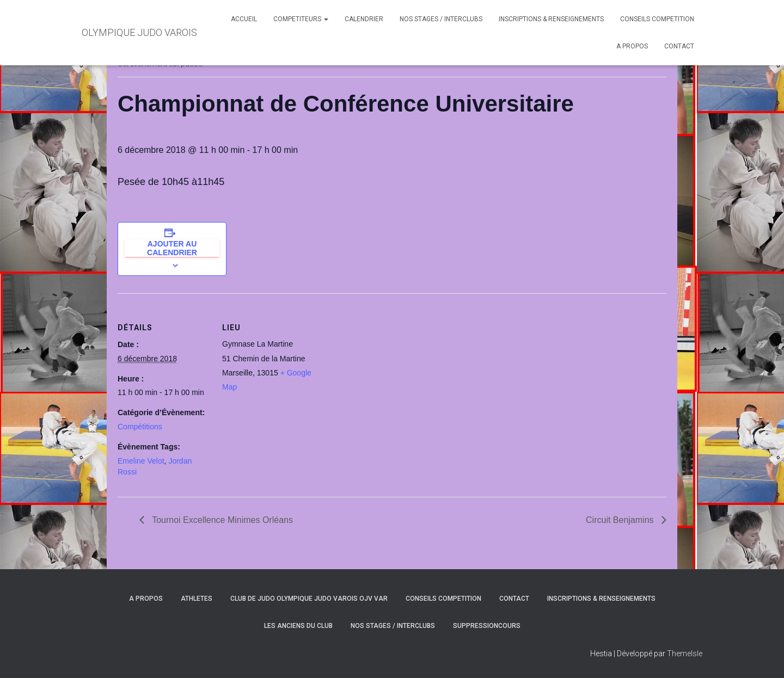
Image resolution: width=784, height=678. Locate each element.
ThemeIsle (685, 654)
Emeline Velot (141, 461)
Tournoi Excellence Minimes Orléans (221, 520)
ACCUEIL (244, 19)
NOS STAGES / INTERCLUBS (441, 19)
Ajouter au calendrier (172, 248)
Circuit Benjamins (621, 520)
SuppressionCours (487, 626)
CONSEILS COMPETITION (657, 19)
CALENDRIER (364, 19)
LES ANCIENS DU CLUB (298, 626)
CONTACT (679, 46)
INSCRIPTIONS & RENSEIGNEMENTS (551, 19)
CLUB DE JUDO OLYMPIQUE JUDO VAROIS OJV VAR (309, 599)
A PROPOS (632, 46)
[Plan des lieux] (384, 369)
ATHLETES (197, 599)
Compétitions (140, 427)
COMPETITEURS (301, 19)
